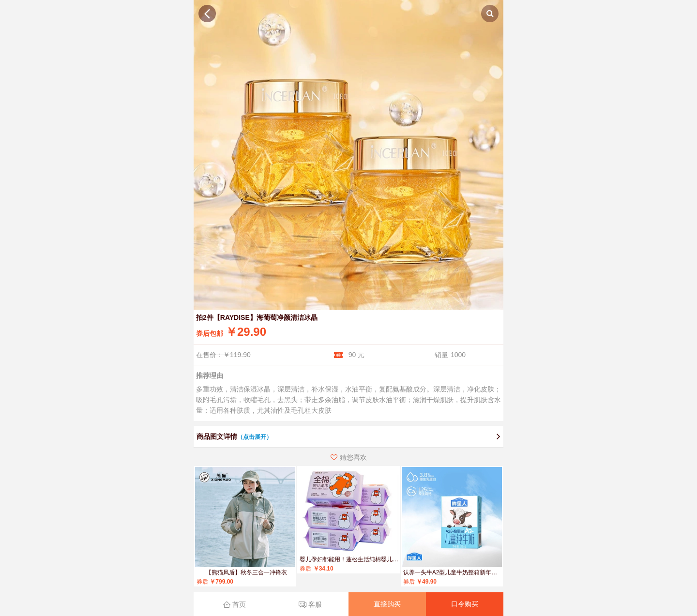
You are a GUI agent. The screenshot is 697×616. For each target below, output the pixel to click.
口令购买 (465, 604)
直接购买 (387, 604)
